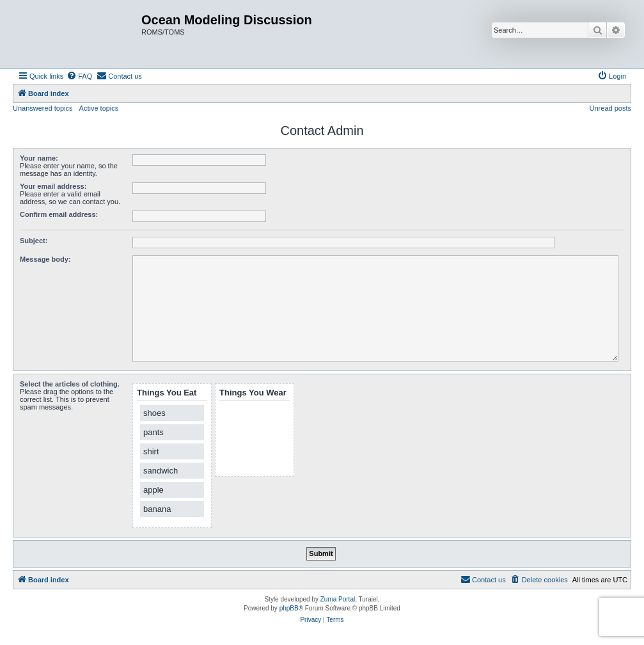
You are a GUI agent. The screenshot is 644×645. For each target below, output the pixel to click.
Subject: (34, 241)
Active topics (99, 108)
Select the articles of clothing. (70, 384)
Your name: (39, 158)
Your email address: (53, 186)
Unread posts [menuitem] (610, 108)
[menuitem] (79, 76)
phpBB (289, 608)
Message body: (45, 259)
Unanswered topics (43, 108)
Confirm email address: (59, 214)
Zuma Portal (338, 599)
